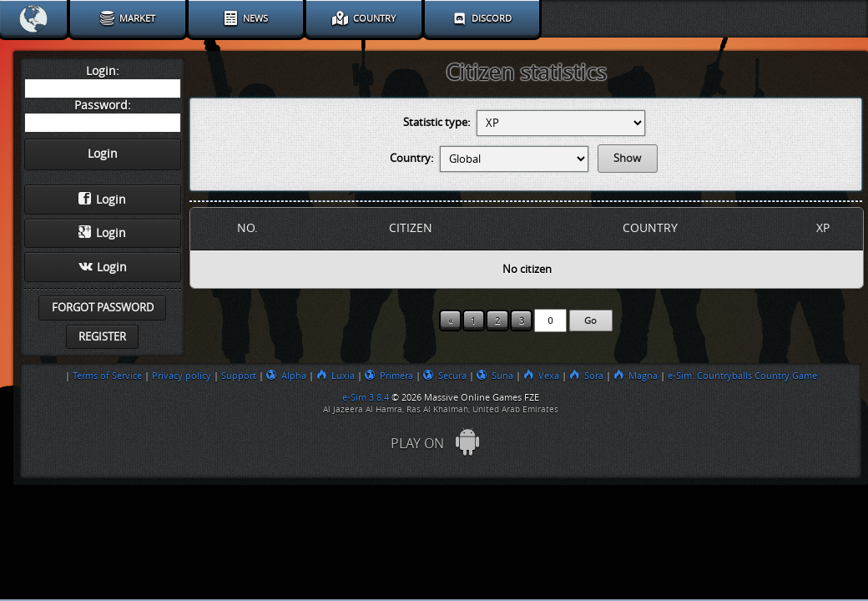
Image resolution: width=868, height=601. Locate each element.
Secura (445, 376)
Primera (389, 376)
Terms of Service (107, 376)
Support (239, 376)
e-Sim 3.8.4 (366, 397)
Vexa (541, 376)
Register (102, 337)
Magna (636, 376)
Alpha (286, 376)
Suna (495, 376)
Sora (586, 376)
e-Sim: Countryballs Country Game (742, 376)
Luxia (336, 376)
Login (102, 199)
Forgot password (103, 308)
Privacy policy (182, 376)
